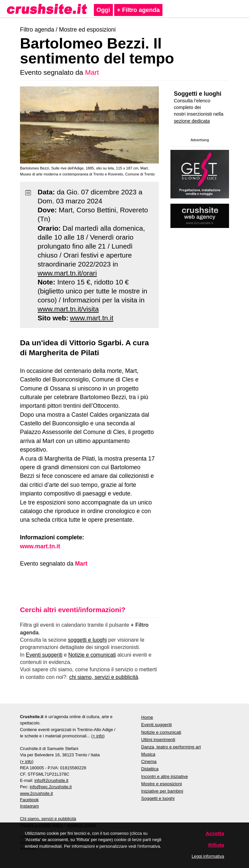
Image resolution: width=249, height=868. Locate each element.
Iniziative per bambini (162, 791)
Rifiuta (216, 845)
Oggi (103, 10)
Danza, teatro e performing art (171, 747)
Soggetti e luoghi (198, 94)
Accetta (215, 833)
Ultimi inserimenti (158, 740)
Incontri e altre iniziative (164, 776)
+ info (98, 736)
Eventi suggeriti (44, 655)
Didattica (150, 769)
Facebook (29, 800)
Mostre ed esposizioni (87, 30)
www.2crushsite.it (36, 793)
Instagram (29, 806)
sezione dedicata (192, 121)
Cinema (149, 761)
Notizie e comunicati (92, 655)
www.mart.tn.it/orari (67, 273)
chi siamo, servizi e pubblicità (104, 677)
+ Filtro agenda (138, 10)
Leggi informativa (208, 856)
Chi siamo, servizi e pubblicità (48, 819)
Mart (92, 72)
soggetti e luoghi (87, 640)
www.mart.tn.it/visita (68, 309)
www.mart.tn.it (92, 318)
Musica (148, 754)
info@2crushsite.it (51, 780)
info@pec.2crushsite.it (51, 787)
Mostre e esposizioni (162, 784)
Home (147, 717)
